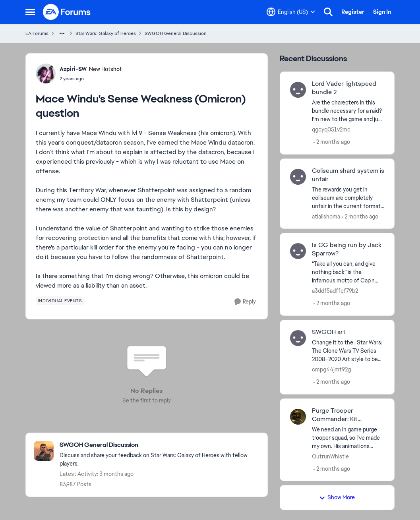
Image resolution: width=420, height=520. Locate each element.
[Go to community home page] (67, 12)
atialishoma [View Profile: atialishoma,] (326, 216)
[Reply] (245, 302)
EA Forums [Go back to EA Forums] (37, 33)
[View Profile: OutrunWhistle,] (298, 417)
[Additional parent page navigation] (62, 33)
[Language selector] (291, 12)
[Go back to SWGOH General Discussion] (160, 445)
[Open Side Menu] (30, 12)
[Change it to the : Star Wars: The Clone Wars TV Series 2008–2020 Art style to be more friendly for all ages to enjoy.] (348, 351)
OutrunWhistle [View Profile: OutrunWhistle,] (330, 456)
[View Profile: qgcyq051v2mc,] (298, 90)
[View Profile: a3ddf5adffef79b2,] (298, 251)
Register (353, 12)
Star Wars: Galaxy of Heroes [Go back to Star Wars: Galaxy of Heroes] (106, 33)
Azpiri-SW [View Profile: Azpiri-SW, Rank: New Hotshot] (73, 69)
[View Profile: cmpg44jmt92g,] (298, 338)
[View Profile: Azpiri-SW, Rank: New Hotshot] (46, 73)
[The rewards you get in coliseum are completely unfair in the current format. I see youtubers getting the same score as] (348, 198)
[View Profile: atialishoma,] (298, 177)
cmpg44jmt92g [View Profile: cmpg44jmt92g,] (331, 369)
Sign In (382, 12)
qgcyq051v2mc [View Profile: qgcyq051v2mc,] (331, 130)
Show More (337, 497)
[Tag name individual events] (60, 301)
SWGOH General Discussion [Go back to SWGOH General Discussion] (176, 33)
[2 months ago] (332, 142)
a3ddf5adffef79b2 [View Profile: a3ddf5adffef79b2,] (335, 291)
